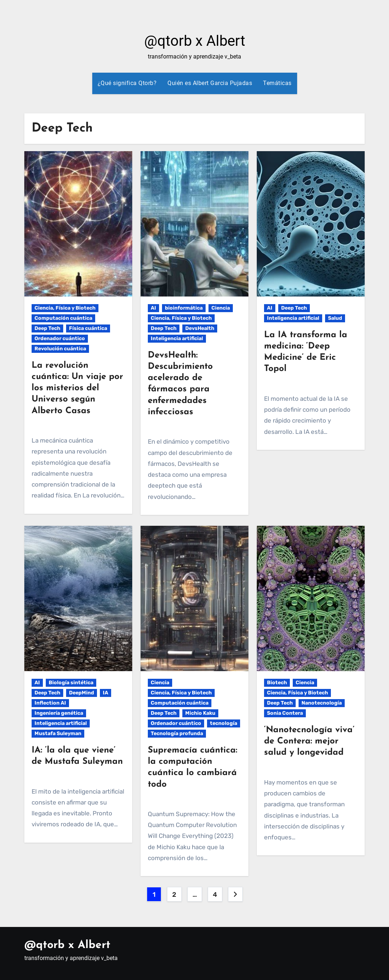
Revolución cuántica (60, 349)
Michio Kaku (200, 713)
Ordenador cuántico (60, 338)
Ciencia (221, 308)
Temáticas (277, 83)
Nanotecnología (322, 703)
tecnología (224, 723)
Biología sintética (71, 683)
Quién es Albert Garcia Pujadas (210, 83)
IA (106, 693)
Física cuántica (88, 328)
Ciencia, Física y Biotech (65, 308)
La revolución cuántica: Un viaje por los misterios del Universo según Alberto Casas (77, 388)
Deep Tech (47, 328)
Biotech (277, 683)
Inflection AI (50, 703)
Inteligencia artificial (177, 338)
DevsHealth (200, 328)
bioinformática (184, 308)
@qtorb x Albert (195, 41)
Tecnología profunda (177, 733)
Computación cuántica (63, 318)
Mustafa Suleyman (58, 733)
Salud (335, 318)
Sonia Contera (285, 713)
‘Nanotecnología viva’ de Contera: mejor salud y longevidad (309, 741)
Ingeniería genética (59, 713)
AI (153, 308)
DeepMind (82, 693)
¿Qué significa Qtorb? (127, 83)
